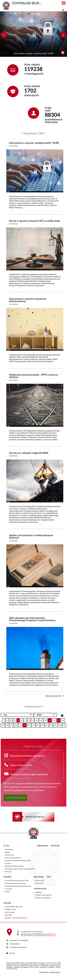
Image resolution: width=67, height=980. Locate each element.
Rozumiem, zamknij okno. (50, 972)
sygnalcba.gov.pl (51, 934)
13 (49, 720)
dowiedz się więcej (15, 798)
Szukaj (62, 715)
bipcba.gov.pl (51, 936)
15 (58, 720)
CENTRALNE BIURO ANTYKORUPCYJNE (23, 3)
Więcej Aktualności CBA (53, 696)
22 (24, 724)
